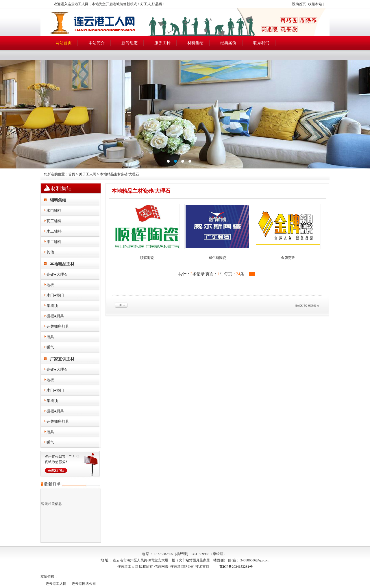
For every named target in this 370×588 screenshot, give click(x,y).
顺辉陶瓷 (147, 258)
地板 (50, 285)
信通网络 (161, 567)
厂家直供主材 (62, 359)
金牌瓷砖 (288, 258)
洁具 (50, 337)
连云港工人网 (56, 584)
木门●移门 (55, 295)
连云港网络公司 (182, 567)
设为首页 (299, 4)
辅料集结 (58, 200)
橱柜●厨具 (55, 316)
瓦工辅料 (54, 221)
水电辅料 (54, 210)
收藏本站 (315, 4)
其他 (50, 252)
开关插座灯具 (58, 326)
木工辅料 (54, 231)
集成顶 (52, 306)
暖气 (50, 347)
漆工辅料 (54, 242)
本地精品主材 (62, 264)
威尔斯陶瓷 (217, 258)
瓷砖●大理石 (57, 274)
